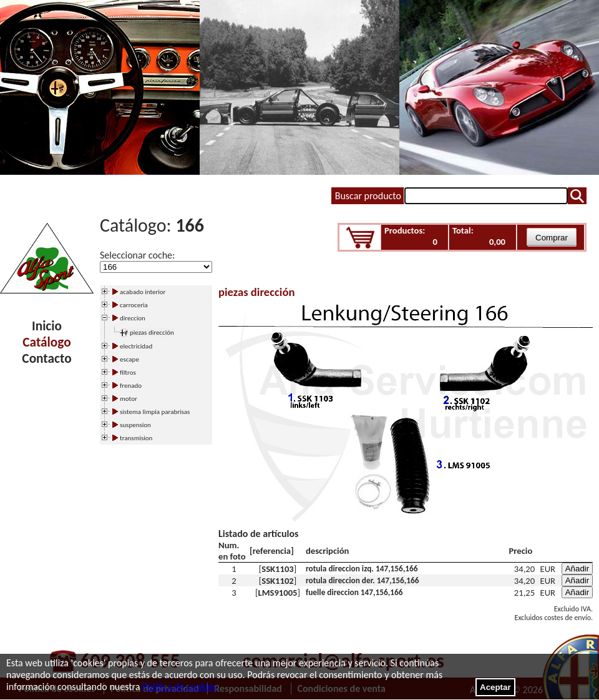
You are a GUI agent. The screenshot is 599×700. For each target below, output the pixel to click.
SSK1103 (278, 569)
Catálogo (46, 342)
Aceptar (495, 687)
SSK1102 (278, 581)
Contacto (46, 358)
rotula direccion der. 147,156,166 (363, 580)
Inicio (47, 326)
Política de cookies (179, 687)
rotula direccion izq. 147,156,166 (362, 569)
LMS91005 (277, 593)
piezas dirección (152, 333)
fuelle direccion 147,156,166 (354, 592)
